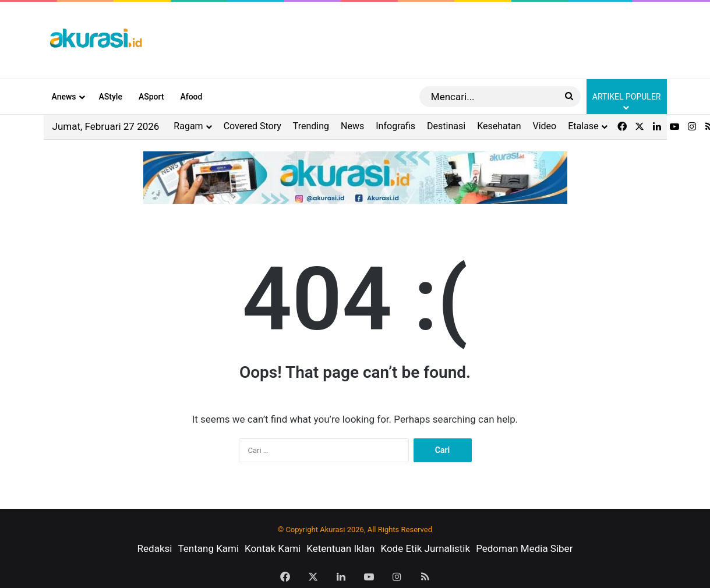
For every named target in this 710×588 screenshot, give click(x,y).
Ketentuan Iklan (340, 548)
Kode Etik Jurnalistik (425, 548)
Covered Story (252, 126)
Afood (191, 97)
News (352, 126)
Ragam (188, 126)
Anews (64, 97)
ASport (151, 97)
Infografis (395, 126)
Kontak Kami (273, 548)
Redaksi (155, 548)
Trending (311, 126)
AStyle (111, 97)
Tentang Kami (208, 548)
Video (544, 126)
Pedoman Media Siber (524, 548)
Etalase (583, 126)
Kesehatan (499, 126)
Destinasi (446, 126)
